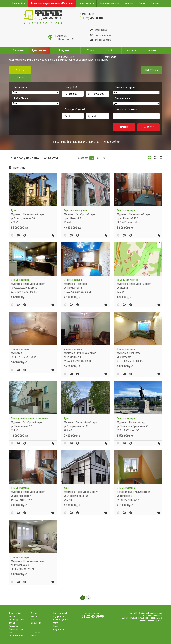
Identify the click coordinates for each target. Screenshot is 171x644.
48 (104, 158)
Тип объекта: (21, 87)
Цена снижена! (39, 50)
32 (98, 158)
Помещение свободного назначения (30, 419)
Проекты (155, 3)
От (66, 94)
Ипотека (129, 3)
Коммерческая (86, 3)
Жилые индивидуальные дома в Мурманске (52, 3)
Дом (13, 210)
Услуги (91, 50)
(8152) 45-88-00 (92, 616)
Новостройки (18, 3)
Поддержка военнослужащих (65, 51)
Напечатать (19, 168)
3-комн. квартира (126, 210)
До (90, 94)
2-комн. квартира (73, 280)
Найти (124, 127)
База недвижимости (109, 3)
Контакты (132, 50)
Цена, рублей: (71, 87)
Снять (20, 78)
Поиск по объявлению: (126, 110)
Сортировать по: (123, 98)
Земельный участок (127, 280)
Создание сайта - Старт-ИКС (150, 620)
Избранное (152, 70)
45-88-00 (91, 18)
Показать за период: (125, 87)
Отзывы (152, 50)
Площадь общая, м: (75, 109)
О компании (19, 50)
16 (92, 158)
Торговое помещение (75, 210)
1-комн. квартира (126, 349)
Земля (142, 3)
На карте (148, 127)
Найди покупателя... (111, 51)
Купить (20, 70)
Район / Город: (22, 98)
